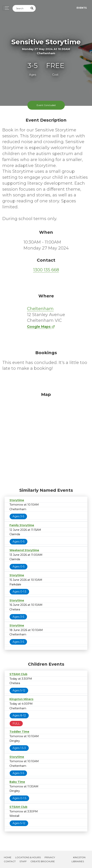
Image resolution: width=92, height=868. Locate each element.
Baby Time (17, 782)
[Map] (46, 439)
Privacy (50, 857)
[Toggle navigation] (6, 8)
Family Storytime (22, 525)
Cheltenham (40, 309)
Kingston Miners (21, 699)
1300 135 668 (46, 270)
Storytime (17, 500)
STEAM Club (18, 674)
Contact (10, 861)
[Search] (21, 8)
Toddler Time (19, 732)
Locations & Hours (28, 857)
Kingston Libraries (78, 859)
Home (8, 857)
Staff (23, 861)
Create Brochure (43, 861)
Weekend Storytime (24, 550)
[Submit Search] (32, 8)
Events (82, 8)
